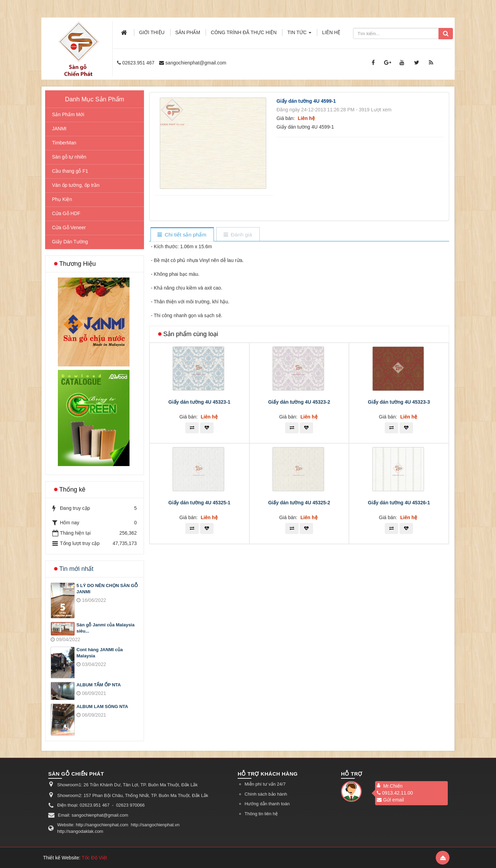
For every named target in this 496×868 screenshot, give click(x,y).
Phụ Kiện (62, 199)
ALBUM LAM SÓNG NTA (102, 706)
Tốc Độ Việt (94, 858)
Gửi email (390, 800)
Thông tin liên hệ (261, 814)
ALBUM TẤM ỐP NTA (99, 685)
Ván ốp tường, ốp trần (76, 185)
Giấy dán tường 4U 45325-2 (299, 503)
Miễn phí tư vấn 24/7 (265, 784)
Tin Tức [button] (299, 34)
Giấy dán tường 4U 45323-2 (299, 402)
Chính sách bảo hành (266, 794)
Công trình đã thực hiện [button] (244, 32)
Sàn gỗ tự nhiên (69, 157)
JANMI (59, 129)
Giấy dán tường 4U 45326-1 (399, 503)
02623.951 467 (138, 63)
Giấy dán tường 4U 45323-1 (199, 402)
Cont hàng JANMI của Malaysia (100, 653)
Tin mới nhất (76, 569)
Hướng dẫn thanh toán (267, 804)
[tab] (182, 235)
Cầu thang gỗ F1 (70, 171)
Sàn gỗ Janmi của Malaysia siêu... (105, 628)
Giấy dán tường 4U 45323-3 (399, 402)
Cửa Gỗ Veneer (69, 228)
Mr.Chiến (393, 786)
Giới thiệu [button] (152, 32)
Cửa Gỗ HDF (66, 213)
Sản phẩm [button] (188, 32)
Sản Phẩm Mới (68, 114)
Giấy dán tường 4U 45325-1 (199, 503)
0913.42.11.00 (395, 793)
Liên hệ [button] (331, 32)
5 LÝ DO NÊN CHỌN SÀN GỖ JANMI (107, 589)
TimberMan (64, 143)
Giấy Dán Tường (70, 242)
